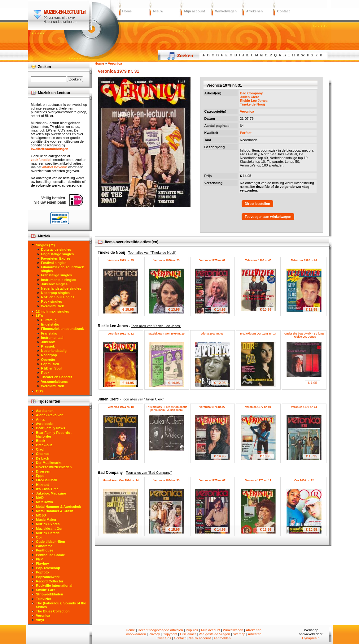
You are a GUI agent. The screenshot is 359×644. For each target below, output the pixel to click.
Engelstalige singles (58, 254)
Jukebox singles (55, 284)
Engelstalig (50, 324)
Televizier (44, 599)
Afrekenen (255, 11)
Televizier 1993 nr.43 (258, 260)
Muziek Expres (48, 524)
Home (127, 11)
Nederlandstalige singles (61, 288)
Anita (40, 419)
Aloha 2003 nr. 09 (212, 334)
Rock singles (52, 301)
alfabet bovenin (55, 167)
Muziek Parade (48, 533)
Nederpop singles (55, 293)
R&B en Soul (52, 368)
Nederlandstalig (54, 351)
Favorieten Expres (56, 258)
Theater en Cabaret (57, 377)
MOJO (41, 515)
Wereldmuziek (53, 306)
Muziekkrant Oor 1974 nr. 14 (120, 480)
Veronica (247, 111)
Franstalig (49, 333)
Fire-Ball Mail (46, 480)
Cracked (43, 454)
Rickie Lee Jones (254, 101)
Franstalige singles (57, 275)
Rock (45, 373)
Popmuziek (50, 364)
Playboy (42, 564)
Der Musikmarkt (49, 463)
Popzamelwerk (48, 577)
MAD (40, 498)
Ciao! (40, 449)
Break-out (44, 445)
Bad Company (252, 93)
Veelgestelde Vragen (214, 634)
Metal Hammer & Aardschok (59, 507)
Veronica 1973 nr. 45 (120, 260)
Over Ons (164, 638)
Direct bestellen (257, 204)
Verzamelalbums (55, 382)
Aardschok (45, 411)
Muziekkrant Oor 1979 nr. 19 (166, 334)
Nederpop (49, 355)
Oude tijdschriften (50, 542)
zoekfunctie (40, 160)
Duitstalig (49, 320)
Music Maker (46, 520)
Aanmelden (222, 638)
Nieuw (158, 11)
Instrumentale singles (59, 280)
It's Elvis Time (47, 489)
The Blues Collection (53, 611)
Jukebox (48, 342)
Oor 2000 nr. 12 (304, 480)
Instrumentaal (52, 338)
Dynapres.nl (311, 638)
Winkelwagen (226, 11)
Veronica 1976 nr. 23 (166, 260)
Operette (48, 360)
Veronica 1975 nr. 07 (212, 480)
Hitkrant (42, 485)
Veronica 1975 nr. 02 (212, 260)
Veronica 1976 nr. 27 (212, 407)
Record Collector (50, 581)
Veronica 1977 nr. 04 (258, 407)
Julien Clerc (250, 97)
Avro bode (44, 424)
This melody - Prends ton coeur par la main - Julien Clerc (167, 408)
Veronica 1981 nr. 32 (120, 334)
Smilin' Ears (46, 590)
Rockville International (54, 586)
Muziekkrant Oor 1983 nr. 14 (258, 334)
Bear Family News (50, 428)
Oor (39, 537)
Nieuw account (199, 638)
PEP (39, 559)
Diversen (43, 471)
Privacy (154, 634)
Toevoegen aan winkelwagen (268, 217)
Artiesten (254, 634)
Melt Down (44, 502)
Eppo (40, 476)
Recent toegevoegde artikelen (160, 630)
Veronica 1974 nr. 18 (120, 407)
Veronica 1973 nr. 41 (304, 407)
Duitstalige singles (56, 249)
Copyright (170, 634)
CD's (40, 391)
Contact (284, 11)
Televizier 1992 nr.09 (304, 260)
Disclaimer (188, 634)
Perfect (246, 133)
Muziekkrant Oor (49, 529)
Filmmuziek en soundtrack (63, 329)
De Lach (43, 458)
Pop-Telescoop (48, 568)
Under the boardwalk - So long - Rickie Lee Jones (304, 335)
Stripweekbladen (49, 594)
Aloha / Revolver (49, 415)
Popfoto (42, 572)
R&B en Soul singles (58, 297)
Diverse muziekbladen (54, 467)
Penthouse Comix (50, 555)
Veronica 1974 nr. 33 (166, 480)
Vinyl (40, 620)
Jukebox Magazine (51, 493)
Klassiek (48, 346)
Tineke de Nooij (253, 104)
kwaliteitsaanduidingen (50, 149)
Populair (192, 630)
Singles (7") (45, 245)
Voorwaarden (136, 634)
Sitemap (239, 634)
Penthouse (45, 550)
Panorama (44, 546)
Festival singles (54, 263)
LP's (39, 316)
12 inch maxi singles (53, 311)
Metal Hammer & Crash (55, 511)
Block (41, 441)
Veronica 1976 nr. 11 (258, 480)
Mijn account (195, 11)
